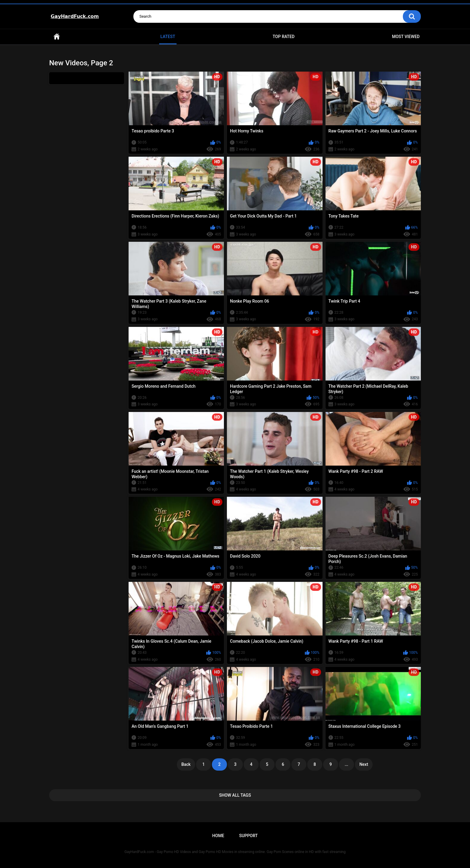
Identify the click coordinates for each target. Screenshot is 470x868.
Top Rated (283, 37)
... (347, 764)
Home (57, 37)
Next (364, 764)
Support (248, 836)
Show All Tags (235, 795)
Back (186, 764)
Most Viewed (406, 37)
